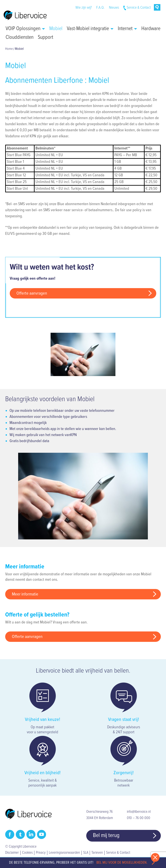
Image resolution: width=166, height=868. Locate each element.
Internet (127, 29)
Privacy (41, 853)
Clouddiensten (20, 37)
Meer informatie (25, 594)
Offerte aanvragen (32, 293)
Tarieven (97, 853)
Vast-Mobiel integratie (90, 29)
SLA (86, 853)
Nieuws (114, 8)
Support (45, 37)
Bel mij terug (106, 836)
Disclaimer (12, 853)
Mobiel (56, 29)
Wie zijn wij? (84, 8)
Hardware (151, 29)
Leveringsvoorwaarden (64, 853)
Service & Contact (139, 8)
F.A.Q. (100, 8)
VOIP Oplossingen (25, 29)
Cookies (27, 853)
